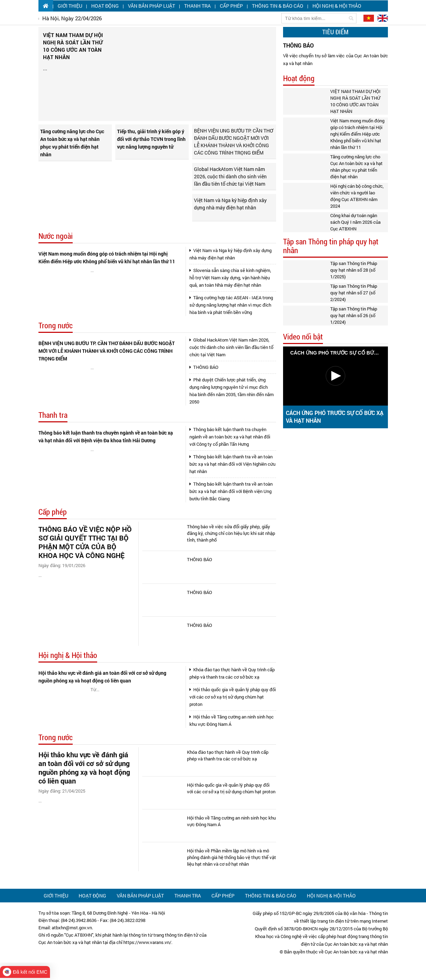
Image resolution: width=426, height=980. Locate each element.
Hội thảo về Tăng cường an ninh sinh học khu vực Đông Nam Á (232, 720)
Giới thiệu (70, 6)
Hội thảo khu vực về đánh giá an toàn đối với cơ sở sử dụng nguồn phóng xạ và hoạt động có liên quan (102, 677)
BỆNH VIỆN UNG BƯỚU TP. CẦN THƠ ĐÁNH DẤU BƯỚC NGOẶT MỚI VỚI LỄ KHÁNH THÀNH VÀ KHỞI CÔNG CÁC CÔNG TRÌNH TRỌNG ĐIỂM (234, 142)
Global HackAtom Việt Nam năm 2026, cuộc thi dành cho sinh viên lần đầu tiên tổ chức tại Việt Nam (230, 176)
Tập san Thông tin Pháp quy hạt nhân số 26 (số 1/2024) (354, 315)
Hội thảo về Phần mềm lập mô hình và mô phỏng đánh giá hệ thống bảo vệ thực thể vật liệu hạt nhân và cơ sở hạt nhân (232, 857)
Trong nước (56, 326)
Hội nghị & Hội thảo (337, 6)
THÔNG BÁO (204, 367)
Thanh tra (197, 6)
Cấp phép (231, 6)
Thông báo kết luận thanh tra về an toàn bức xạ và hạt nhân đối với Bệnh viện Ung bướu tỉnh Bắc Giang (231, 491)
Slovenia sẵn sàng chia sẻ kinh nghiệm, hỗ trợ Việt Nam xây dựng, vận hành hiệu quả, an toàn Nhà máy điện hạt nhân (230, 278)
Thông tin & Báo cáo (278, 6)
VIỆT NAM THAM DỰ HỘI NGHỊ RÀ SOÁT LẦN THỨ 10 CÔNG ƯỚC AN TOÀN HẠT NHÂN (355, 101)
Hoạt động (105, 6)
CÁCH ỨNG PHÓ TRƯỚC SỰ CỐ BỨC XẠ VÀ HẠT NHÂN (335, 417)
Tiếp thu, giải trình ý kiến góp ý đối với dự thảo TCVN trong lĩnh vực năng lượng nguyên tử (151, 139)
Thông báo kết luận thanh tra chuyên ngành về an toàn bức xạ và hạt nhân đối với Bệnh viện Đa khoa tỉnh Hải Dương (106, 437)
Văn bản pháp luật (151, 6)
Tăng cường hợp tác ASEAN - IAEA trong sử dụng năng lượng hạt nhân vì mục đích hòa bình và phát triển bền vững (231, 305)
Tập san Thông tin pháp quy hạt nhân (331, 246)
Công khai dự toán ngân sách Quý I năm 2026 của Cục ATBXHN (355, 222)
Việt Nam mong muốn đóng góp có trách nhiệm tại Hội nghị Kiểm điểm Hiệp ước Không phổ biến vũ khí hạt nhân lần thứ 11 (107, 257)
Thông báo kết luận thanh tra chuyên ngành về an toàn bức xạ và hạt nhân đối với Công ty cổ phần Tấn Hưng (230, 437)
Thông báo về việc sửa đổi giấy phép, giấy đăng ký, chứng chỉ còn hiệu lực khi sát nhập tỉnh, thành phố (231, 533)
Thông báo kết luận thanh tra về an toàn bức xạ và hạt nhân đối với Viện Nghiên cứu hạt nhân (232, 464)
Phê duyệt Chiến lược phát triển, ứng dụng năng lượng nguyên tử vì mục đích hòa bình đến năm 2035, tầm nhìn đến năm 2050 (232, 391)
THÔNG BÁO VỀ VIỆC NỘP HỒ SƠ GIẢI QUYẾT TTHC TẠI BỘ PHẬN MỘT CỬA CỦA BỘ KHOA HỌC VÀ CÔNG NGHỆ (85, 542)
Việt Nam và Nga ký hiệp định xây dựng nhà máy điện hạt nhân (230, 204)
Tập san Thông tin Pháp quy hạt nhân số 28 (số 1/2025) (354, 270)
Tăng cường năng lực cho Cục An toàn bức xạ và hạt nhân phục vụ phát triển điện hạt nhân (72, 143)
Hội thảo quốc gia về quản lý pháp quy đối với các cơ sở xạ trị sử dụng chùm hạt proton (233, 697)
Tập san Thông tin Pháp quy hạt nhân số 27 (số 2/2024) (354, 293)
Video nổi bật (303, 337)
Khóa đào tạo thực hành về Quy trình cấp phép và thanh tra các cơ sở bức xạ (232, 673)
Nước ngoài (56, 236)
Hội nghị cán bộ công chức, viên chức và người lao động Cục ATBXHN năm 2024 (357, 196)
